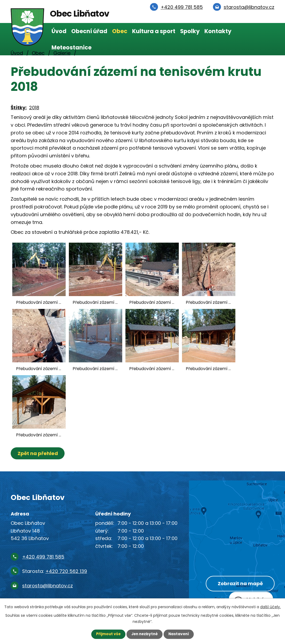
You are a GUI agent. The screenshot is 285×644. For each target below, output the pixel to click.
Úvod (59, 31)
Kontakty (218, 31)
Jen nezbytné (145, 634)
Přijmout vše (107, 634)
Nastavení (180, 634)
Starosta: (55, 571)
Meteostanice (72, 47)
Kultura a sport (154, 31)
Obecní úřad (89, 31)
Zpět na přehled (38, 453)
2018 (34, 108)
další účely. (270, 607)
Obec (120, 31)
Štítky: (19, 108)
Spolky (190, 31)
